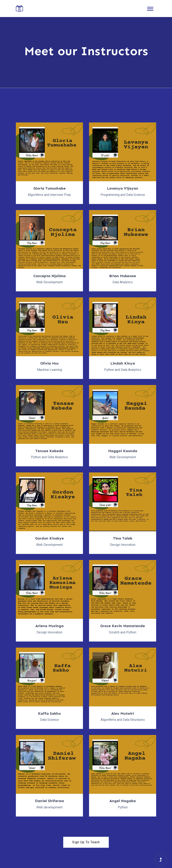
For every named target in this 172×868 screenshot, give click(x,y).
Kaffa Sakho (50, 713)
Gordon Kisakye (50, 538)
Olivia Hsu (50, 363)
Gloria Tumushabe (49, 188)
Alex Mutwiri (123, 713)
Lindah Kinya (123, 363)
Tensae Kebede (49, 451)
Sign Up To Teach (86, 842)
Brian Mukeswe (123, 276)
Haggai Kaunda (123, 451)
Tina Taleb (123, 538)
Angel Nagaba (123, 801)
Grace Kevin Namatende (123, 626)
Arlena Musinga (50, 626)
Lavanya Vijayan (123, 188)
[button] (150, 8)
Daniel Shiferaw (50, 801)
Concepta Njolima (49, 276)
